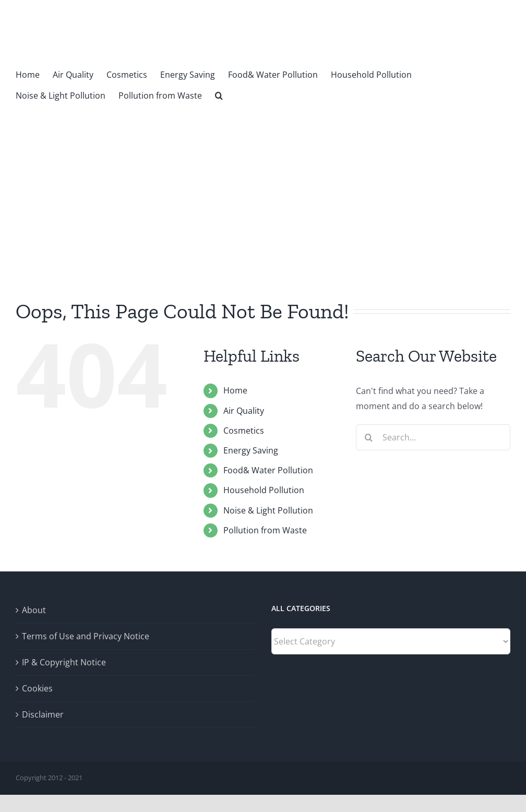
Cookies (37, 688)
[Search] (369, 437)
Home (235, 390)
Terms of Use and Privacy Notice (86, 636)
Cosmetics (244, 431)
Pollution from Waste (265, 530)
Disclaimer (43, 714)
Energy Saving (251, 450)
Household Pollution (264, 490)
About (34, 610)
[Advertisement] (263, 184)
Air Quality (244, 411)
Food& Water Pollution (268, 470)
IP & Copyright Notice (64, 662)
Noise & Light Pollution (268, 510)
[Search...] (433, 437)
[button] (219, 94)
